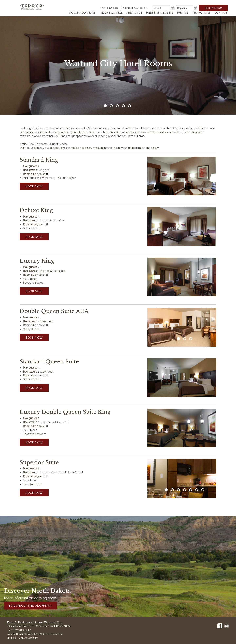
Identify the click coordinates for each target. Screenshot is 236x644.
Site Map (11, 638)
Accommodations (83, 17)
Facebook (220, 626)
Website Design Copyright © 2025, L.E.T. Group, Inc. (35, 634)
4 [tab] (123, 106)
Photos (183, 17)
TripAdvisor (226, 626)
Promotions (202, 17)
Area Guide (134, 17)
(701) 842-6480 (23, 630)
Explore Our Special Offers (34, 605)
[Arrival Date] (162, 8)
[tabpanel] (182, 327)
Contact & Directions (136, 8)
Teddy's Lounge (111, 17)
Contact (221, 17)
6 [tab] (197, 490)
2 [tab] (111, 106)
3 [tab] (117, 106)
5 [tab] (129, 106)
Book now (34, 186)
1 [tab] (105, 106)
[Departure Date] (185, 8)
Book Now (213, 8)
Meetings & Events (160, 17)
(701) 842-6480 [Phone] (110, 8)
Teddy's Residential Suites (35, 10)
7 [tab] (203, 490)
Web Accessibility (28, 638)
